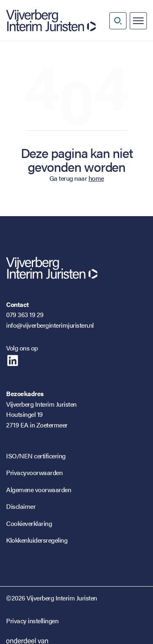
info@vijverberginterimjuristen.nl (50, 325)
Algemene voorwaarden (39, 490)
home (96, 178)
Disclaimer (21, 506)
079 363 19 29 (25, 314)
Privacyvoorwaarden (34, 472)
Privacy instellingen (32, 621)
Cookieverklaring (29, 523)
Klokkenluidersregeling (37, 540)
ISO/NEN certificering (36, 456)
